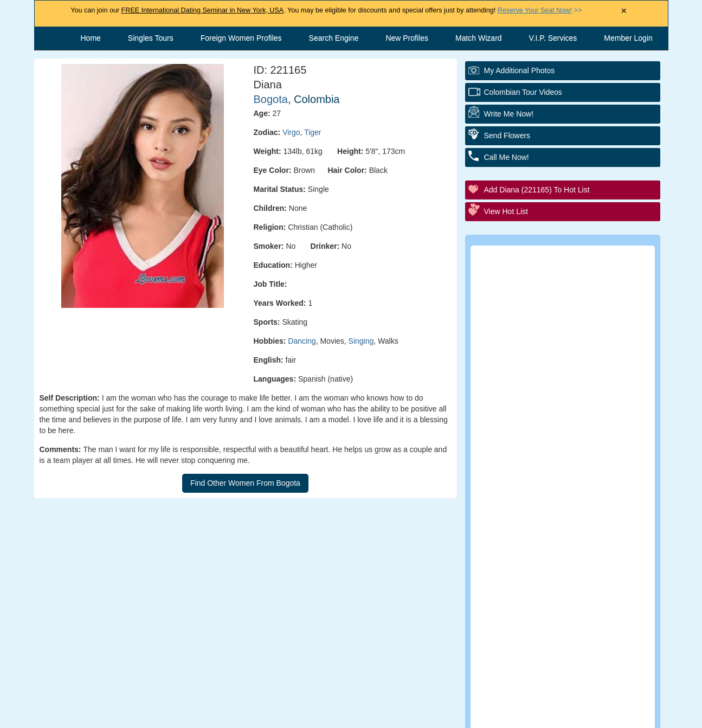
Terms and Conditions (340, 714)
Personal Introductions (550, 303)
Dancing (302, 341)
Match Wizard (479, 38)
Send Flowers (507, 136)
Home (91, 38)
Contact (261, 714)
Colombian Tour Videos (523, 92)
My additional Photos (520, 70)
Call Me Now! (507, 157)
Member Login (628, 38)
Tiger (313, 132)
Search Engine (334, 38)
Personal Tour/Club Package (561, 333)
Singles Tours (151, 38)
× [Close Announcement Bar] (624, 11)
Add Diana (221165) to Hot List (537, 190)
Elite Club (524, 363)
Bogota (271, 99)
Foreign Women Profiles (241, 38)
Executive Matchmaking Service (568, 423)
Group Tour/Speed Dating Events (569, 393)
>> (540, 10)
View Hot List (506, 211)
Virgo (291, 132)
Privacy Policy (430, 714)
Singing (361, 341)
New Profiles (407, 38)
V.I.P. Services (553, 38)
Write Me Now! (509, 114)
